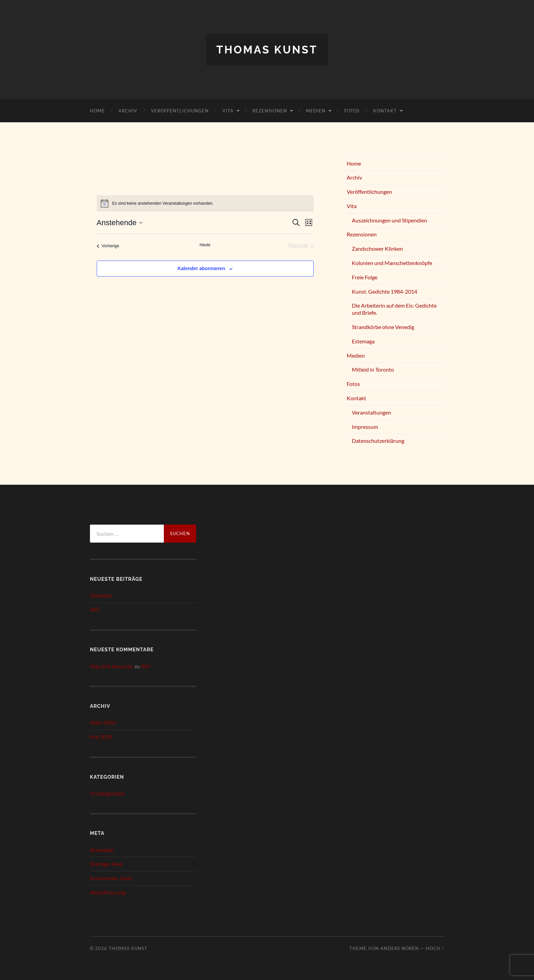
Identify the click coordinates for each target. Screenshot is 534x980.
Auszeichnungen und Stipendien (389, 220)
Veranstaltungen (371, 412)
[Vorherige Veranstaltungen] (108, 246)
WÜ (95, 610)
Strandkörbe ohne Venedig (383, 327)
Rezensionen (270, 111)
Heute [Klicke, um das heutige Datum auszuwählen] (205, 245)
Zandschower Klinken (377, 248)
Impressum (365, 427)
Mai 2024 (101, 737)
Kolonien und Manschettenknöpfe (392, 263)
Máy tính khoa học (112, 666)
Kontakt (385, 111)
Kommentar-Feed (111, 878)
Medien (316, 111)
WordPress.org (108, 892)
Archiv (128, 111)
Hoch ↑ (435, 948)
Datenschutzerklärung (378, 441)
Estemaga (363, 341)
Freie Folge (365, 277)
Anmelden (102, 850)
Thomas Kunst (267, 50)
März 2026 (103, 722)
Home (97, 111)
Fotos (352, 111)
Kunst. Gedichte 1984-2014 (384, 291)
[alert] (205, 203)
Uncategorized (107, 793)
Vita (228, 111)
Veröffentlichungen (180, 111)
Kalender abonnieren (201, 268)
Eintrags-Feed (106, 864)
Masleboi (101, 595)
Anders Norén (400, 948)
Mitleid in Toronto (373, 369)
